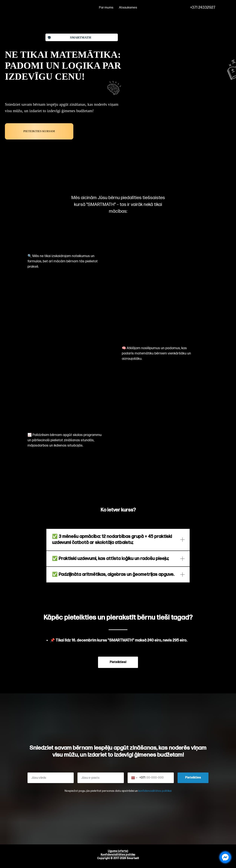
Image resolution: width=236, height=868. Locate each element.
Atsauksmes (128, 8)
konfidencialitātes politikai (155, 791)
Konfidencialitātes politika (118, 855)
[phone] (225, 8)
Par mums (106, 8)
